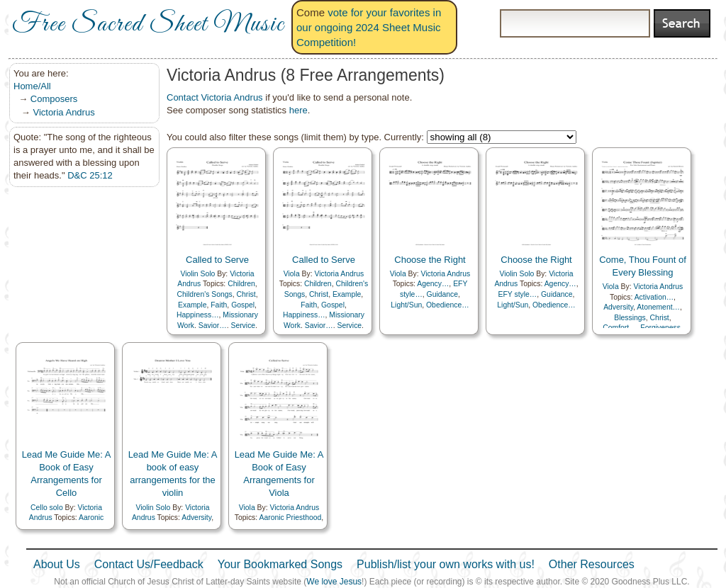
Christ (246, 294)
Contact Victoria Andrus (215, 97)
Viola (292, 274)
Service (243, 326)
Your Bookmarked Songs (280, 564)
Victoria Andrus (63, 112)
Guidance (442, 294)
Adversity (618, 307)
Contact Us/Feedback (149, 564)
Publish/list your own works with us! (446, 564)
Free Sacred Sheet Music (148, 25)
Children (241, 284)
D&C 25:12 (90, 175)
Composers (54, 99)
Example (192, 305)
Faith (219, 305)
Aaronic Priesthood (290, 518)
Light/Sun (406, 305)
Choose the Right (430, 260)
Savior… (213, 326)
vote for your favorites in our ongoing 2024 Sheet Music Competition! (369, 27)
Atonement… (658, 307)
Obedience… (448, 305)
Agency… (433, 284)
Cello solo (47, 508)
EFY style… (518, 294)
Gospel (243, 305)
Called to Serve (217, 260)
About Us (57, 564)
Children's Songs (204, 294)
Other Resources (592, 564)
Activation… (654, 297)
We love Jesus (334, 582)
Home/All (32, 86)
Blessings (630, 318)
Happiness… (198, 315)
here (298, 110)
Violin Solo (197, 274)
